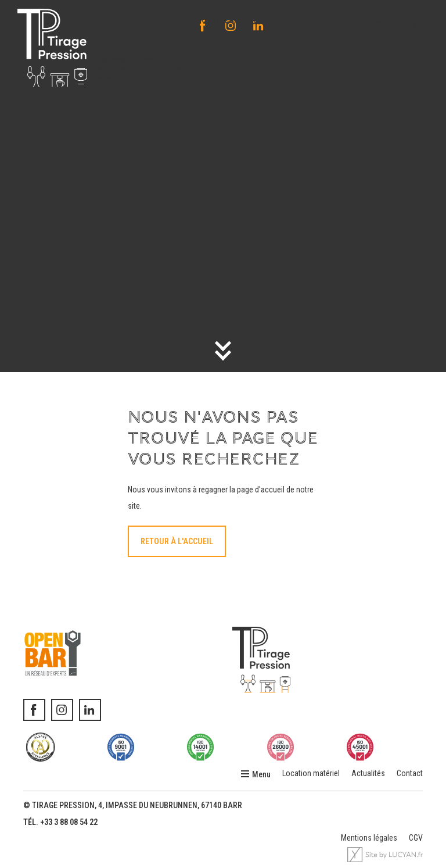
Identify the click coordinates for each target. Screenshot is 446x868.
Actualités (368, 773)
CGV (416, 838)
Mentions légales (369, 838)
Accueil (18, 136)
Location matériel (311, 773)
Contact (410, 773)
